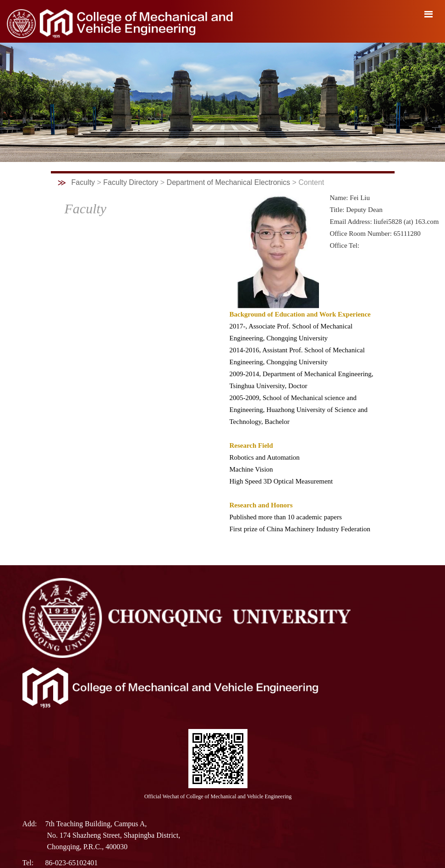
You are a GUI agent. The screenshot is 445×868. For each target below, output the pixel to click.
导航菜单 (429, 14)
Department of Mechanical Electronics (228, 182)
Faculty (83, 182)
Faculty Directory (131, 182)
